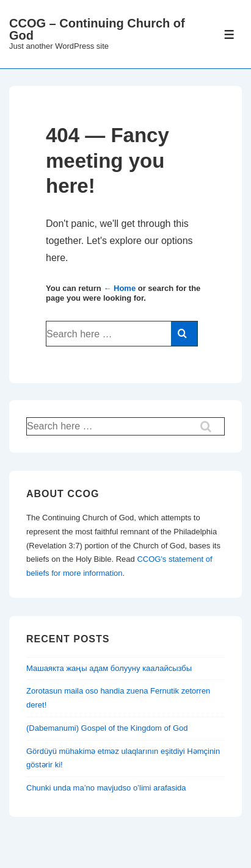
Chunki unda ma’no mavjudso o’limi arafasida (106, 788)
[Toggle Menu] (229, 34)
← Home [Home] (119, 288)
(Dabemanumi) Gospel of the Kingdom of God (107, 728)
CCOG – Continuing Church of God (97, 29)
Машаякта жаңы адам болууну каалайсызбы (109, 668)
